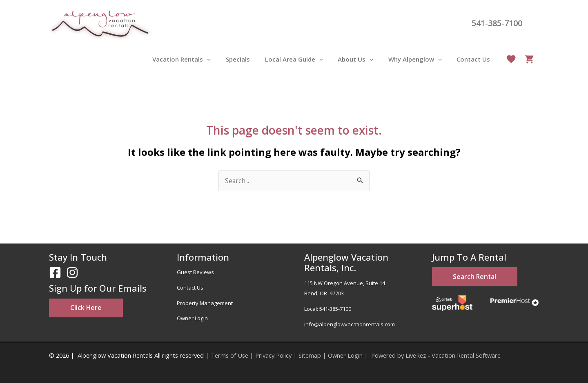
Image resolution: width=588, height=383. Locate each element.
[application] (222, 59)
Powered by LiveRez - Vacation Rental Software (436, 355)
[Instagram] (72, 273)
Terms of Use (229, 355)
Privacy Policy (273, 355)
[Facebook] (55, 273)
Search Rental (479, 277)
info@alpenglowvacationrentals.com (350, 324)
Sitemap (310, 355)
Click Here (90, 308)
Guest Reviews (195, 272)
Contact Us (190, 288)
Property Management (205, 303)
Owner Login (192, 319)
